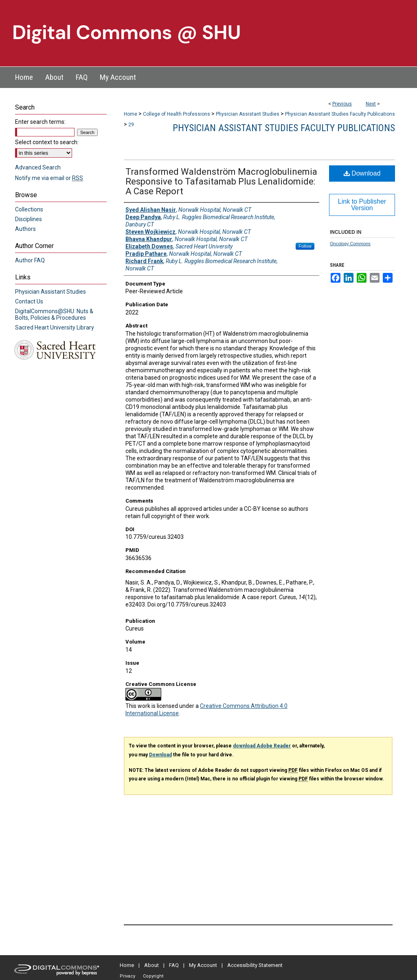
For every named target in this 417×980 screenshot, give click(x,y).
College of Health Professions (177, 114)
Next (371, 104)
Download (362, 173)
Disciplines (29, 219)
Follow (305, 246)
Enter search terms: (40, 122)
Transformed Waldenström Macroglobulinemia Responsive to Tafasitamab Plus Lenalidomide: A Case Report (221, 181)
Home (131, 114)
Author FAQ (30, 260)
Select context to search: (47, 142)
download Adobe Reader (262, 746)
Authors (25, 229)
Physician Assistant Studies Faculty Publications (340, 114)
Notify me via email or (49, 178)
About (151, 965)
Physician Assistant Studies (248, 114)
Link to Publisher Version (362, 205)
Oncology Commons (350, 244)
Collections (29, 209)
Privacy (127, 976)
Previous (342, 104)
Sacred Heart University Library (55, 327)
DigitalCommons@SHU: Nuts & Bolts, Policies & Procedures (54, 314)
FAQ (174, 965)
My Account (203, 965)
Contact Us (29, 301)
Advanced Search (38, 167)
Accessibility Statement (255, 965)
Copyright (153, 976)
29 (131, 125)
